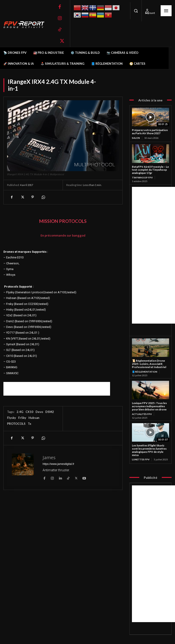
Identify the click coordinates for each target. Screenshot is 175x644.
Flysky (12, 418)
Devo (39, 412)
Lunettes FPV (141, 459)
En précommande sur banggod (63, 235)
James (49, 457)
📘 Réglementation (145, 372)
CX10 (29, 412)
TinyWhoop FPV (142, 178)
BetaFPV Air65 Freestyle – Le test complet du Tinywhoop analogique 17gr (150, 170)
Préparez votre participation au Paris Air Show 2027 (150, 132)
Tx (30, 424)
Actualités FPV (142, 414)
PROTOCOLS (16, 424)
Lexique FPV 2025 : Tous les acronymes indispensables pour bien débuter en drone (149, 406)
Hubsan (34, 418)
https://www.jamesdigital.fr (58, 464)
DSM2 (50, 412)
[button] (136, 11)
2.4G (20, 412)
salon (136, 138)
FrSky (22, 418)
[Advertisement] (57, 389)
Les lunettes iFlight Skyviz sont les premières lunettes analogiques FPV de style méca (149, 450)
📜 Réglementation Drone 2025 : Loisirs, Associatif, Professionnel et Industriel (149, 364)
